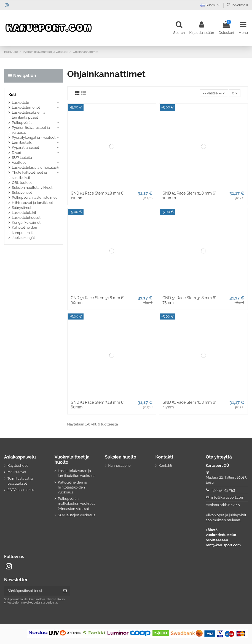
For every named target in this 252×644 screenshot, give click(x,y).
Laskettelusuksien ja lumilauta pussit (29, 115)
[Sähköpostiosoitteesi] (32, 591)
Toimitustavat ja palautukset (20, 481)
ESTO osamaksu (21, 490)
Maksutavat (17, 472)
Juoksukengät (23, 238)
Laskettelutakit (24, 213)
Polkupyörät (22, 123)
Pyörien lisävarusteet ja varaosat (31, 130)
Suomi (211, 5)
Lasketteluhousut (26, 218)
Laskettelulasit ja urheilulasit (35, 167)
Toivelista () (237, 5)
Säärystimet (22, 208)
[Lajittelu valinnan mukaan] (214, 93)
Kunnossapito (120, 466)
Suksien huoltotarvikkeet (32, 188)
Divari (16, 153)
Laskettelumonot (26, 107)
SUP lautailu (22, 158)
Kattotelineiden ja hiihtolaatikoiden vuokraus (72, 487)
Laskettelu (21, 103)
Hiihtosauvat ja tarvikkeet (32, 203)
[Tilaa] (65, 591)
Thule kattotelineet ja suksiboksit (29, 175)
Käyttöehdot (18, 466)
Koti (12, 95)
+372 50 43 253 (223, 490)
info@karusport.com (228, 497)
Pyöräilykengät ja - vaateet (34, 137)
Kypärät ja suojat (26, 147)
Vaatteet (19, 163)
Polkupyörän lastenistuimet (34, 197)
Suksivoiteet (22, 193)
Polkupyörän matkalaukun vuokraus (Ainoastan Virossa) (77, 504)
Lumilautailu (22, 142)
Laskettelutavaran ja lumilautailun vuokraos (77, 473)
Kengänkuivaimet (26, 223)
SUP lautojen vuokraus (77, 515)
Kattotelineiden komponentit (24, 230)
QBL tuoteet (22, 183)
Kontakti (165, 466)
